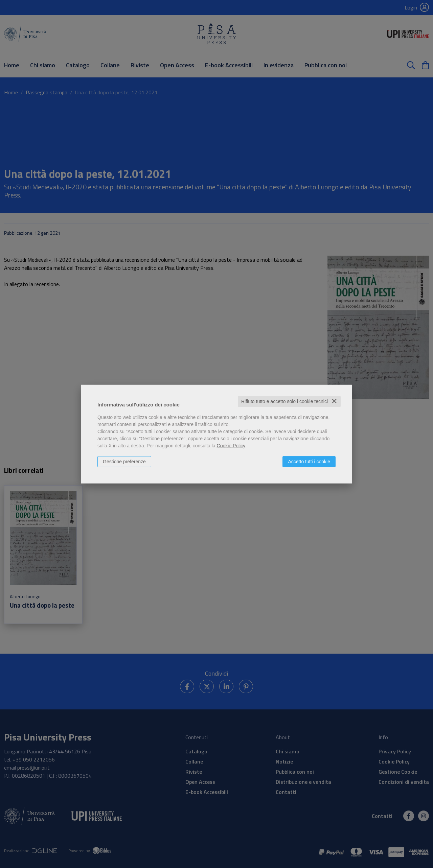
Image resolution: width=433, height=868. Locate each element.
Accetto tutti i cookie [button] (309, 462)
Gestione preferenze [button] (124, 462)
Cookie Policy (231, 446)
